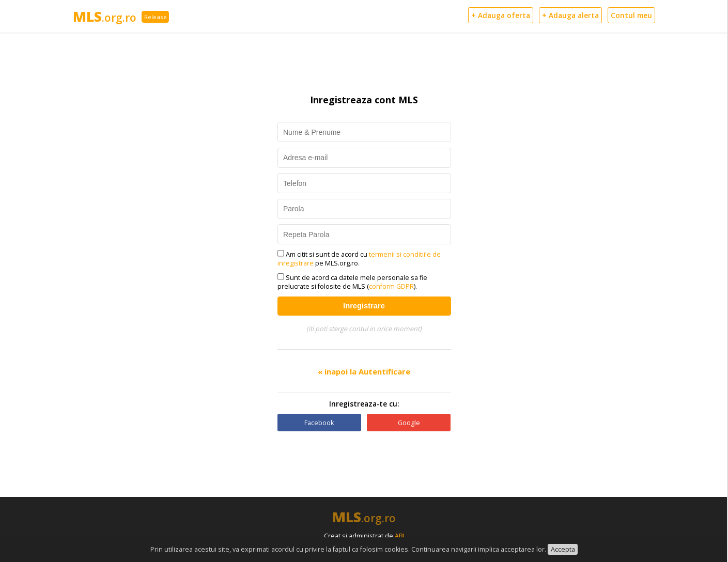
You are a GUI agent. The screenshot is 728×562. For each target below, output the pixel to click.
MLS (105, 17)
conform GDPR (391, 286)
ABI (400, 536)
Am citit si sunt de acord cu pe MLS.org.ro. (359, 259)
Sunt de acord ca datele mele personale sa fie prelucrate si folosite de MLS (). (353, 282)
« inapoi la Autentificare (364, 371)
